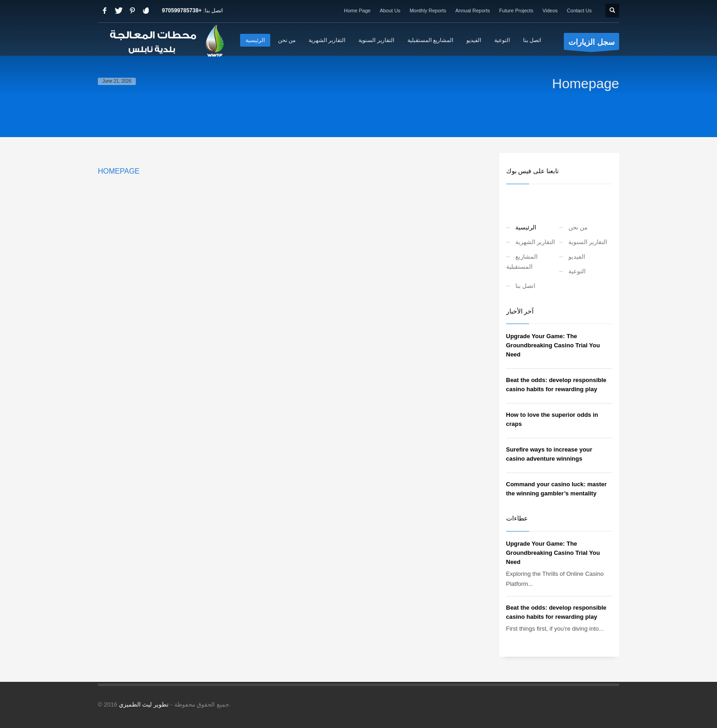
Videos (550, 11)
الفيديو (577, 257)
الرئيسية (526, 227)
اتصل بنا (526, 286)
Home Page (357, 11)
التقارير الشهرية (535, 242)
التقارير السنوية (588, 242)
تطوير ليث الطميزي (144, 704)
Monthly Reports (428, 11)
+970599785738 (182, 11)
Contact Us (579, 11)
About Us (390, 11)
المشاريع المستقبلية (522, 262)
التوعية (577, 271)
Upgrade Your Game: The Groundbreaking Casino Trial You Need (553, 345)
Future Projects (516, 11)
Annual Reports (473, 11)
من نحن (578, 227)
